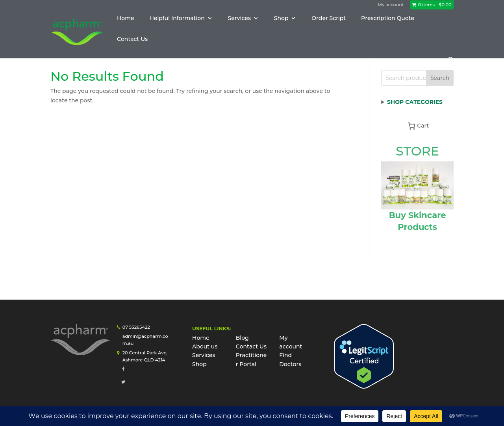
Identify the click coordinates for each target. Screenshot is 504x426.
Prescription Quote (388, 19)
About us (205, 346)
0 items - (435, 5)
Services (239, 19)
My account (391, 5)
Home (126, 19)
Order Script (329, 19)
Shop (281, 19)
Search (440, 78)
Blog (242, 338)
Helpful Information (177, 19)
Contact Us (132, 39)
